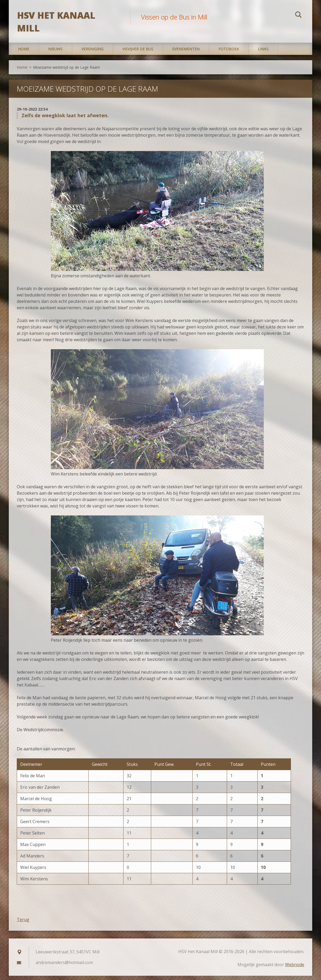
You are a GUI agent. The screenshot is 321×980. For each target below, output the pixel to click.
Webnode (295, 969)
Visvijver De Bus (138, 53)
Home (24, 53)
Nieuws (55, 53)
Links (263, 53)
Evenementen (186, 53)
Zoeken (298, 15)
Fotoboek (229, 53)
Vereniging (92, 53)
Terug (23, 924)
